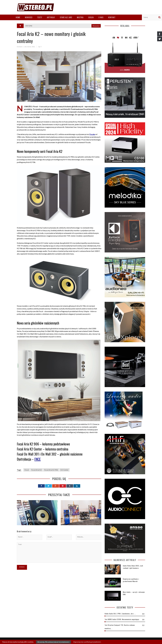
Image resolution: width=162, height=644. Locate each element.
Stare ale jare (66, 17)
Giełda (91, 17)
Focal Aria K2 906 (51, 470)
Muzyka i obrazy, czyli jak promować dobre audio (81, 519)
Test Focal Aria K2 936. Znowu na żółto (37, 521)
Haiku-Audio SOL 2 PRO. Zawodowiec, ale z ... (120, 614)
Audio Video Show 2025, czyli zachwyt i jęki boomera (133, 567)
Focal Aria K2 (36, 470)
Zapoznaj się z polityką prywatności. (87, 642)
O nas (101, 17)
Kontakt (112, 17)
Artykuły (51, 17)
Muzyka (80, 17)
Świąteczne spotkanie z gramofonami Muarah (131, 580)
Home (18, 17)
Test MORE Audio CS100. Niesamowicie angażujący (122, 619)
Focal (27, 470)
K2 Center (64, 470)
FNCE (38, 459)
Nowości (29, 17)
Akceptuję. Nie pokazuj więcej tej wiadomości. (53, 642)
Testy (40, 17)
